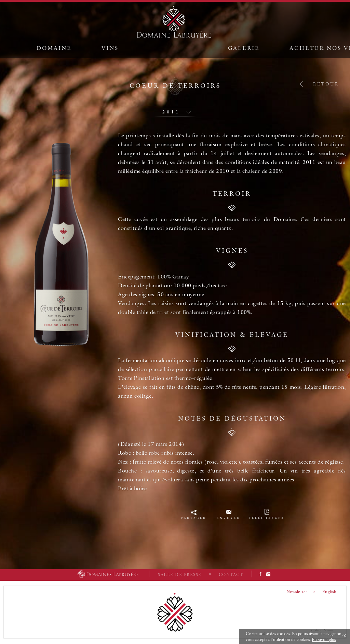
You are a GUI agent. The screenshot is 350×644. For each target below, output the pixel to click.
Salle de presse (180, 574)
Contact (231, 574)
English (329, 592)
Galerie (244, 48)
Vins (110, 48)
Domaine (54, 48)
